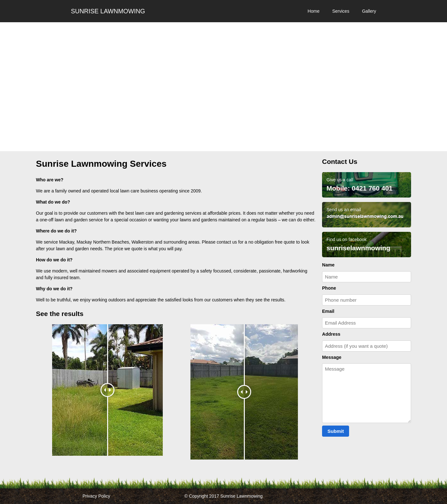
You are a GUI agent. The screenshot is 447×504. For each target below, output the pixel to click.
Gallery (369, 11)
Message (332, 357)
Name (328, 265)
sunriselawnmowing (358, 248)
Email (328, 311)
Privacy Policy (96, 496)
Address (331, 334)
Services (341, 11)
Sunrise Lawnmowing (108, 11)
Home (314, 11)
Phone (329, 288)
